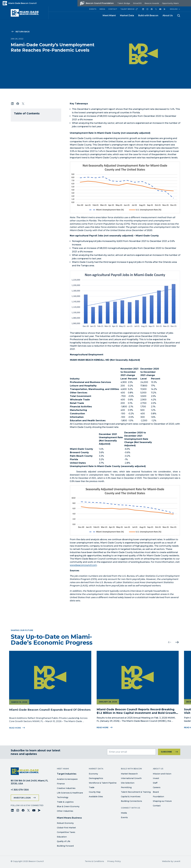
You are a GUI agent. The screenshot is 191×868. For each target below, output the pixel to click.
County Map (95, 792)
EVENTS (93, 9)
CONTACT (113, 9)
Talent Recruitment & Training (136, 792)
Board (156, 792)
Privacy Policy (114, 861)
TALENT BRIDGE (129, 9)
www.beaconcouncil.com (83, 565)
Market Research (129, 774)
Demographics (96, 778)
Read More (104, 727)
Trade (92, 787)
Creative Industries (66, 788)
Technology (63, 797)
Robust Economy (65, 823)
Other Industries (65, 811)
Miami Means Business (69, 818)
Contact (157, 806)
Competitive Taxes (66, 832)
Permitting (126, 787)
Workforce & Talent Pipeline (103, 783)
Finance (61, 784)
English (174, 9)
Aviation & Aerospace (67, 779)
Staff (155, 783)
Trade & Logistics (65, 802)
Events (124, 817)
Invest (156, 778)
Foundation (158, 797)
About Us (168, 15)
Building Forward (65, 846)
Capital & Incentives (131, 797)
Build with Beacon (148, 15)
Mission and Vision (162, 774)
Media (124, 813)
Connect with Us (130, 808)
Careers (157, 787)
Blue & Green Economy (68, 806)
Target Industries (67, 774)
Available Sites (96, 797)
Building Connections (131, 801)
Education (62, 837)
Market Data (127, 15)
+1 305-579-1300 (20, 790)
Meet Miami (109, 15)
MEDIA (102, 9)
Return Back (23, 32)
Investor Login (22, 798)
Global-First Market (66, 828)
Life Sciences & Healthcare (70, 793)
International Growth (131, 778)
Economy (93, 774)
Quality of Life (64, 841)
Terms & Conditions (94, 861)
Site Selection (128, 783)
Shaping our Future (162, 801)
